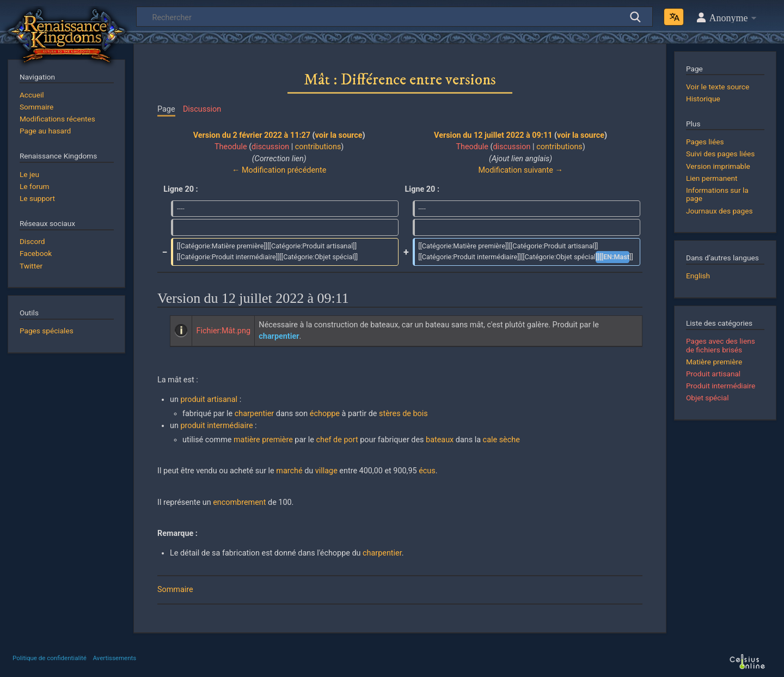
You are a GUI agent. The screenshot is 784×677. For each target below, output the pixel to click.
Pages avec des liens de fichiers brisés (721, 345)
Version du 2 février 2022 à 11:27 (252, 135)
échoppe (325, 414)
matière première (263, 440)
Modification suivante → (520, 170)
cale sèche (501, 440)
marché (289, 471)
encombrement (239, 502)
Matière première (714, 362)
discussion (270, 147)
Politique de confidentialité (50, 658)
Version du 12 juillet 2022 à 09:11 (493, 135)
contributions (318, 147)
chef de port (337, 440)
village (326, 471)
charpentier (255, 414)
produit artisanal (209, 400)
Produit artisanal (713, 374)
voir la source (339, 135)
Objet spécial (708, 398)
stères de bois (403, 414)
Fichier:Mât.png (223, 331)
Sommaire (175, 590)
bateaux (440, 440)
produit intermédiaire (216, 426)
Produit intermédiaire (721, 386)
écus (427, 471)
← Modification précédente (279, 170)
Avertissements (114, 658)
